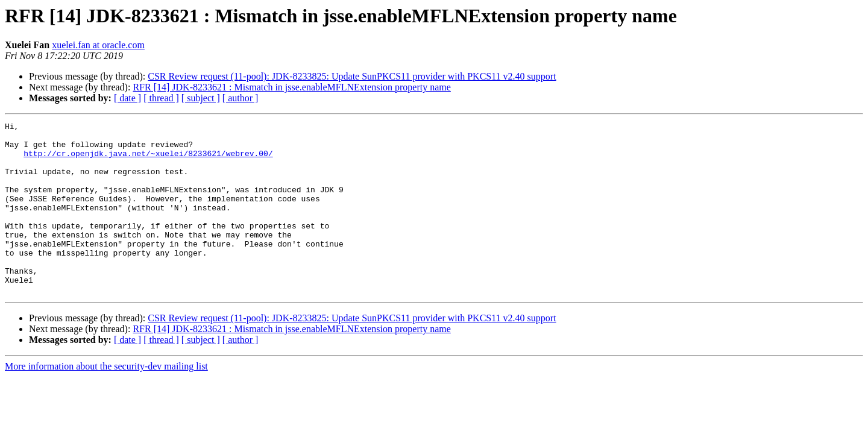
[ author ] (241, 98)
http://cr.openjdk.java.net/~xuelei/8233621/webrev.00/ (148, 160)
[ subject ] (201, 98)
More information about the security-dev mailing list (106, 401)
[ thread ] (161, 98)
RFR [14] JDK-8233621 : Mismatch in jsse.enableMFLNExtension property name (292, 87)
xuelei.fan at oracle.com (98, 45)
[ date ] (127, 98)
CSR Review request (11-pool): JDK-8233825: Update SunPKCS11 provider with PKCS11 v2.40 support (352, 76)
